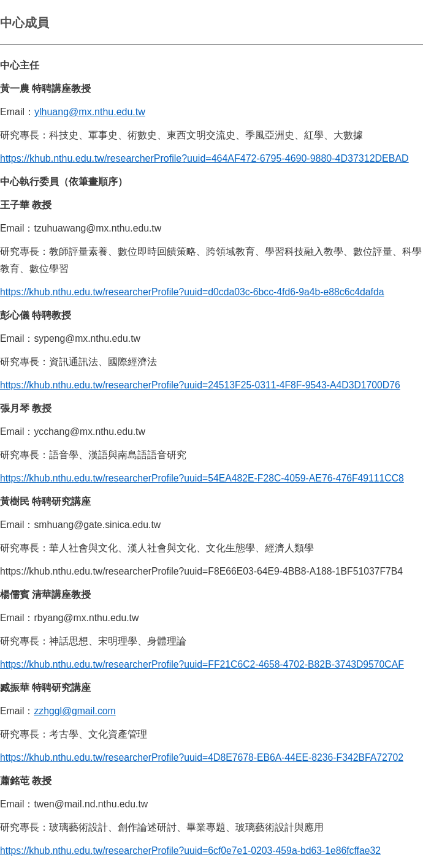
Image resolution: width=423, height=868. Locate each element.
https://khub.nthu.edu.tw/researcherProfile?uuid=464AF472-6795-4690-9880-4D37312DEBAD (204, 158)
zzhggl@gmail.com (74, 711)
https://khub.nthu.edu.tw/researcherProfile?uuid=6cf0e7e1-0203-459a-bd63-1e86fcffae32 (190, 851)
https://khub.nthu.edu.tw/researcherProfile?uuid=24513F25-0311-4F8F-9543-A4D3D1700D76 (200, 385)
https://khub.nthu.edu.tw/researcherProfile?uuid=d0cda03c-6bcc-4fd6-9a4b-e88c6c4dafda (192, 292)
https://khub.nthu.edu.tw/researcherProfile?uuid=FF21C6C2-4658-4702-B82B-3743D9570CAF (202, 664)
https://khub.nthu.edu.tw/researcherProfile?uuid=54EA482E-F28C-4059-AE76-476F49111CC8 (202, 478)
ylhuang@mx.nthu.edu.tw (90, 112)
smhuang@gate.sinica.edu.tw (97, 525)
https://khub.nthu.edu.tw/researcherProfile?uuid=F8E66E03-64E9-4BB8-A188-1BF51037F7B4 (201, 571)
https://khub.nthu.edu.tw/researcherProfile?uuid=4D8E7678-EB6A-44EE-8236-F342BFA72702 (202, 757)
